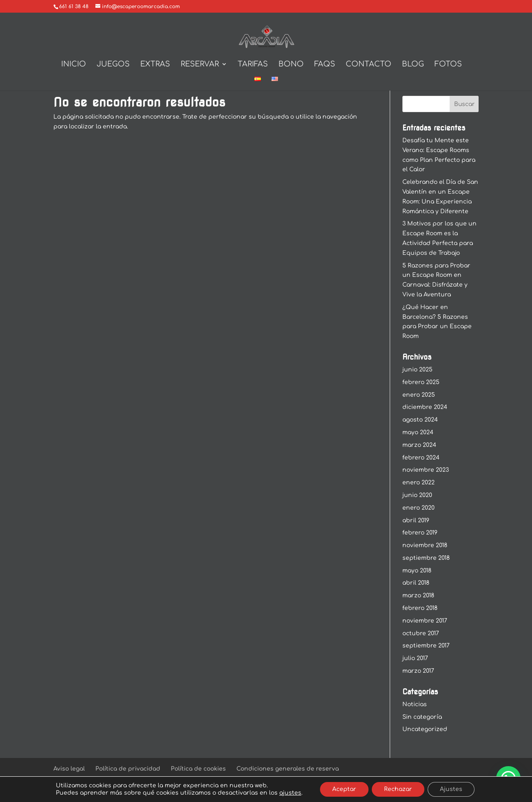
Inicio (74, 65)
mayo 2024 (418, 432)
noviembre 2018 (425, 545)
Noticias (415, 704)
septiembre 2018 (426, 558)
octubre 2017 (421, 633)
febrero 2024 (421, 458)
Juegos (113, 65)
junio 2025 (417, 370)
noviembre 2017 (425, 621)
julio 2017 (415, 658)
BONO (291, 65)
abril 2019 (416, 520)
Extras (155, 65)
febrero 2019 (420, 533)
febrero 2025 (421, 382)
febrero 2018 (420, 608)
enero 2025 (419, 395)
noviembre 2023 (426, 470)
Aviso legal (69, 769)
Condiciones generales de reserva (288, 769)
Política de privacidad (128, 769)
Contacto (369, 65)
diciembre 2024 (425, 407)
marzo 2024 (419, 445)
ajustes (290, 793)
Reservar (200, 65)
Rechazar (398, 789)
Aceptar (344, 789)
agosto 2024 (420, 420)
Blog (413, 65)
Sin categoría (422, 717)
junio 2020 (417, 495)
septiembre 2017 (426, 646)
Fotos (448, 65)
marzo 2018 (418, 595)
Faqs (325, 65)
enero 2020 (418, 508)
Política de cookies (198, 769)
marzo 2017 (418, 671)
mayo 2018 (417, 571)
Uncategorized (425, 729)
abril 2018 (416, 583)
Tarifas (253, 65)
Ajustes (451, 789)
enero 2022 (418, 483)
